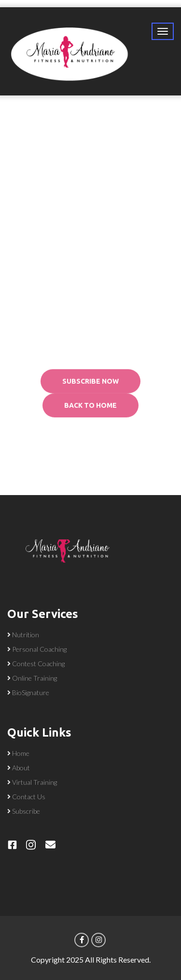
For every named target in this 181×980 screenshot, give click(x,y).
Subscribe (26, 811)
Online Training (35, 678)
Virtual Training (35, 782)
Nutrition (26, 635)
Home (21, 753)
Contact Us (29, 797)
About (21, 768)
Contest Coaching (38, 664)
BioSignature (31, 692)
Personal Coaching (39, 649)
